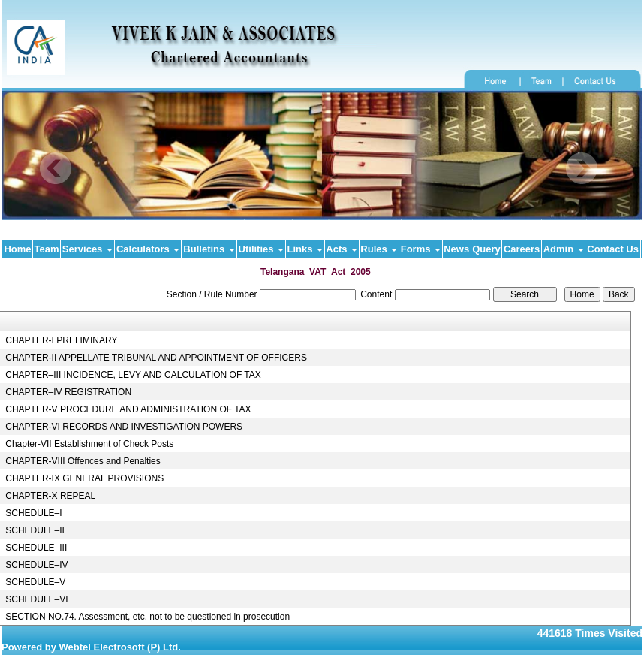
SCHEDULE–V (35, 582)
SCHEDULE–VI (36, 599)
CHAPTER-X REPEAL (50, 496)
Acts (342, 249)
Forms (421, 249)
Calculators (148, 249)
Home (17, 249)
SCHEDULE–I (33, 513)
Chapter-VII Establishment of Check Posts (89, 444)
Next (581, 169)
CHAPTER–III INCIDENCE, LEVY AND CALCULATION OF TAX (133, 375)
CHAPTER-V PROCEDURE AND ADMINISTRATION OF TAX (128, 409)
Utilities (262, 249)
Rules (379, 249)
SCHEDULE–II (35, 530)
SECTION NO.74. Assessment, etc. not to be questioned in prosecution (147, 617)
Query (486, 249)
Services (87, 249)
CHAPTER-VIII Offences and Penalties (83, 461)
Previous (56, 169)
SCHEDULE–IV (36, 565)
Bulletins (209, 249)
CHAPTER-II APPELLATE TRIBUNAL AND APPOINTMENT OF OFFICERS (156, 358)
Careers (522, 249)
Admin (564, 249)
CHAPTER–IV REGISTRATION (68, 392)
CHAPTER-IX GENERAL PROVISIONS (84, 478)
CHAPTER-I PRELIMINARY (61, 340)
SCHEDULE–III (36, 548)
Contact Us (613, 249)
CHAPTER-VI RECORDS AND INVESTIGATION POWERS (124, 427)
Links (305, 249)
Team (47, 249)
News (456, 249)
